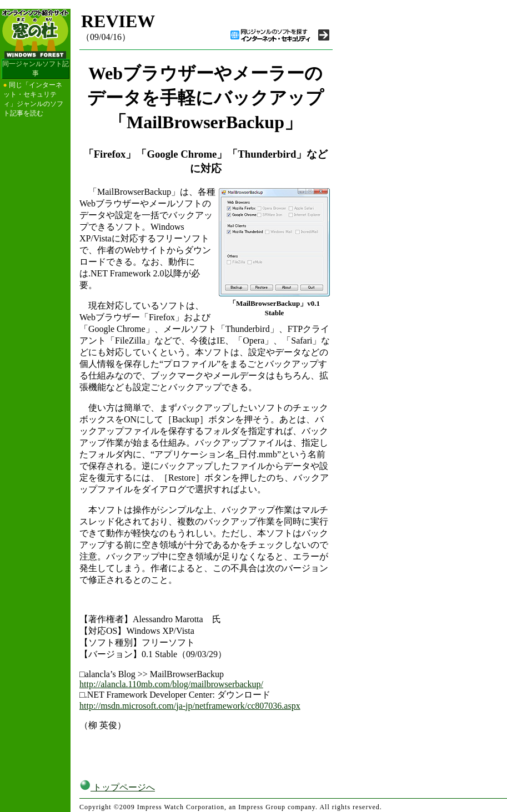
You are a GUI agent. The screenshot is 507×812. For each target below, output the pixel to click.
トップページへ (117, 787)
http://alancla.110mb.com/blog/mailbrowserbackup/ (171, 684)
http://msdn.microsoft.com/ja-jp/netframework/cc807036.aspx (190, 706)
